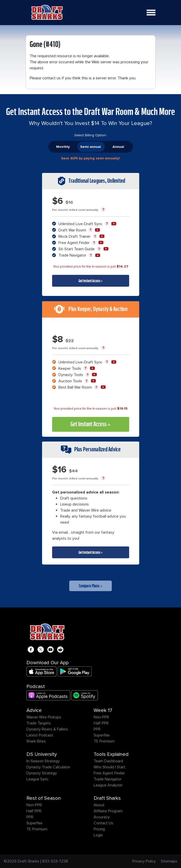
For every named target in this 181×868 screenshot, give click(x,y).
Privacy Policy (144, 861)
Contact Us (103, 823)
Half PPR (101, 723)
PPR (97, 729)
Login (98, 835)
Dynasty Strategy (42, 773)
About (99, 805)
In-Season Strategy (43, 761)
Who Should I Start (110, 767)
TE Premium (104, 741)
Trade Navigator (108, 779)
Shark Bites (36, 741)
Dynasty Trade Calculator (48, 767)
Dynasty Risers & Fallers (47, 729)
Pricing (99, 829)
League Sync (38, 779)
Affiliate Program (108, 811)
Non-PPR (101, 717)
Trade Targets (39, 723)
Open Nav (153, 9)
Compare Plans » (91, 586)
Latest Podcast (40, 735)
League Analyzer (108, 785)
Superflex (102, 735)
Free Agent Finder (109, 773)
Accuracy (102, 817)
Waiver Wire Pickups (44, 717)
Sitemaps (169, 861)
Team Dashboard (108, 761)
